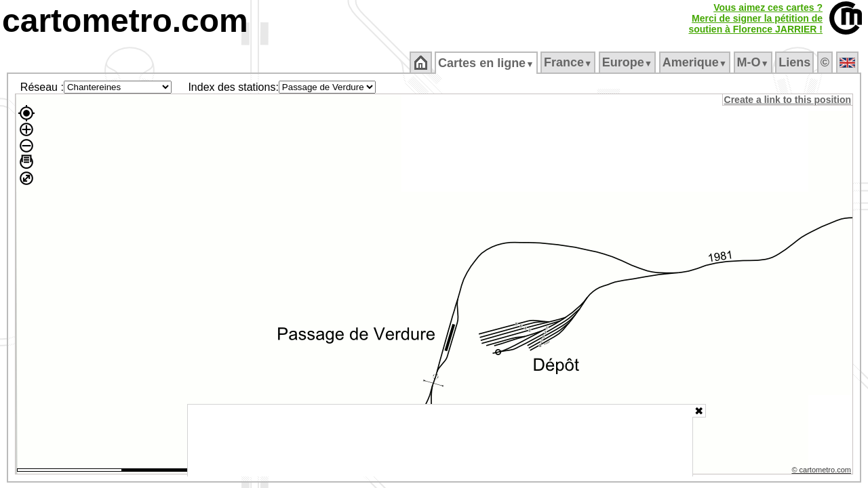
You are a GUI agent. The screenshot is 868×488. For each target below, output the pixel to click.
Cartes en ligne (487, 63)
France (569, 62)
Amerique (695, 62)
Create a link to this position (788, 100)
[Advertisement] (440, 441)
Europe (628, 62)
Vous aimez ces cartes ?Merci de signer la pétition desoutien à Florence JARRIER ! (755, 18)
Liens (796, 62)
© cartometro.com (823, 472)
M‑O (754, 62)
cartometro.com (125, 21)
